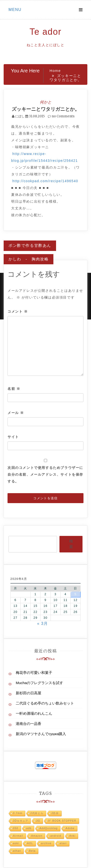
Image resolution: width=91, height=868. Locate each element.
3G (38, 821)
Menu (15, 10)
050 (16, 828)
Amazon (37, 836)
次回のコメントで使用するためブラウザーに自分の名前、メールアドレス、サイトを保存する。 (45, 474)
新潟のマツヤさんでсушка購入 (41, 734)
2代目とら (37, 813)
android (56, 836)
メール (16, 413)
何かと (46, 102)
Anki (73, 836)
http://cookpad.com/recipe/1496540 (45, 181)
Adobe (70, 828)
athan (17, 851)
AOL (30, 843)
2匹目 (55, 813)
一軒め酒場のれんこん (34, 713)
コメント (18, 311)
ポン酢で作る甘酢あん (30, 245)
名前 (14, 389)
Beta (32, 851)
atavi (63, 843)
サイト (13, 437)
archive (46, 843)
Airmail (18, 836)
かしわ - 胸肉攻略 (29, 259)
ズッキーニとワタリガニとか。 (46, 109)
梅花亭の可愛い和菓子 (34, 673)
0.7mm (18, 813)
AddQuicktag (49, 828)
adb (29, 828)
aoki (16, 843)
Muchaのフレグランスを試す (39, 683)
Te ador (45, 32)
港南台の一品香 (29, 724)
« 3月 (43, 623)
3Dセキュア (21, 821)
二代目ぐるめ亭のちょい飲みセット (45, 703)
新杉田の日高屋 (29, 693)
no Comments (61, 116)
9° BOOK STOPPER (62, 821)
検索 (71, 544)
